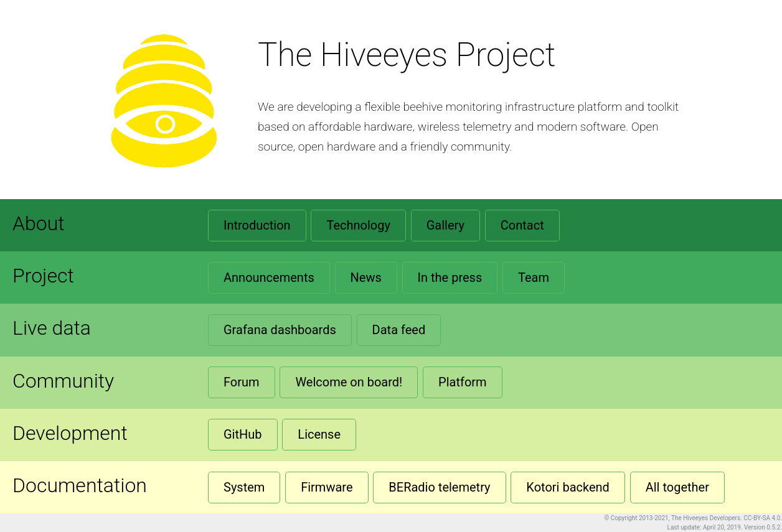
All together (677, 487)
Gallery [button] (445, 225)
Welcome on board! (349, 382)
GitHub (243, 434)
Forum (242, 382)
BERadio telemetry (439, 487)
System (244, 487)
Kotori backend (568, 487)
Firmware (327, 487)
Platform (463, 382)
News (366, 278)
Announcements (269, 278)
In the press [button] (450, 278)
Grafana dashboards (280, 330)
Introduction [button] (257, 225)
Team (534, 278)
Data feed (399, 330)
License (319, 434)
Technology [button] (358, 225)
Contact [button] (522, 225)
